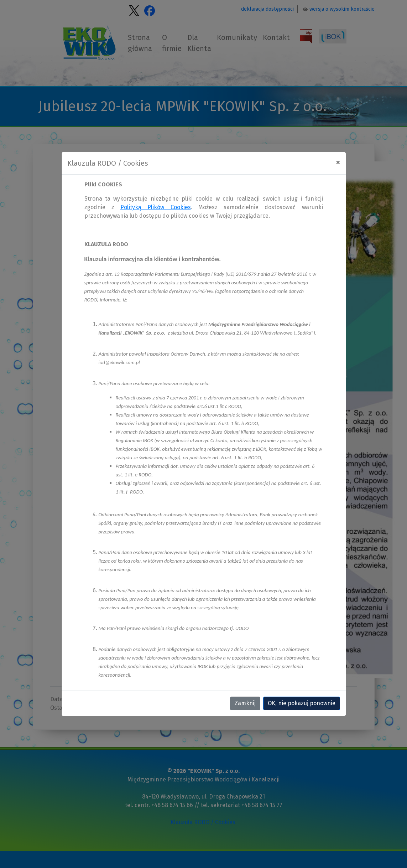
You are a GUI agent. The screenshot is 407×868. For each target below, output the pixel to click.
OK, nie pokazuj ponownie (302, 703)
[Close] (338, 162)
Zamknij (245, 703)
